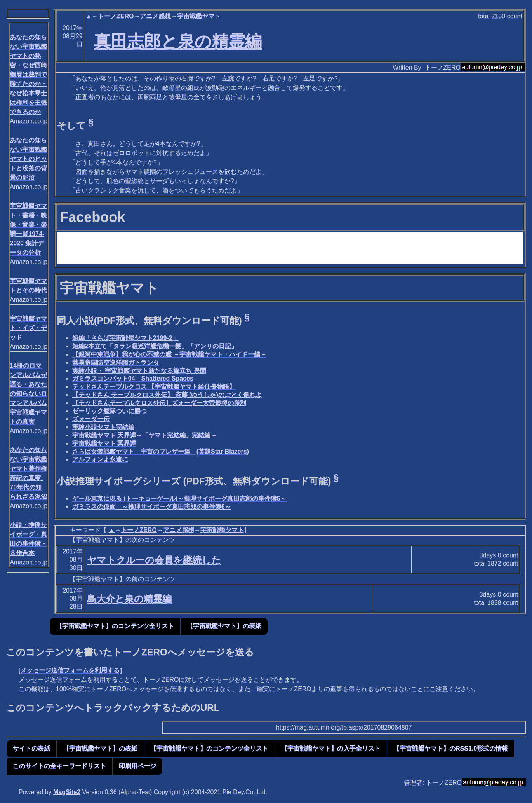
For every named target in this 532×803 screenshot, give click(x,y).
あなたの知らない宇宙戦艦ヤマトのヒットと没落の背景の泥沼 (28, 159)
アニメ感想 (155, 16)
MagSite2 (67, 792)
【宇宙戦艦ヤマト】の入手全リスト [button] (331, 748)
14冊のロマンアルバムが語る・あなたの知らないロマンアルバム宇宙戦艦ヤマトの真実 (28, 394)
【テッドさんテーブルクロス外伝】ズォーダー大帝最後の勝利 (159, 403)
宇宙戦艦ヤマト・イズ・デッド (28, 328)
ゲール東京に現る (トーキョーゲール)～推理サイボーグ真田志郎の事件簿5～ (179, 498)
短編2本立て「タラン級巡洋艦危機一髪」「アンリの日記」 (155, 346)
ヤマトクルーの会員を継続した (154, 560)
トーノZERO (116, 16)
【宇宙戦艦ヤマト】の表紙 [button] (224, 626)
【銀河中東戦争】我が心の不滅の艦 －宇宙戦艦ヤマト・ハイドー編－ (169, 354)
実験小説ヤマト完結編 (103, 427)
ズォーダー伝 (91, 419)
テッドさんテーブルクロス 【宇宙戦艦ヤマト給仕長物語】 (154, 387)
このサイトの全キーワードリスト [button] (59, 766)
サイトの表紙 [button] (31, 748)
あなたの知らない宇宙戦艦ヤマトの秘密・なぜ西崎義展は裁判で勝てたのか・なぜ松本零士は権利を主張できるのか (28, 74)
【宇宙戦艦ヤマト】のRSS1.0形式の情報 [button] (451, 748)
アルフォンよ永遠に (100, 459)
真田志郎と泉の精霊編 (178, 41)
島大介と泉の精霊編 (129, 599)
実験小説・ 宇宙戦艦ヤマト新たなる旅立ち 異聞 (139, 371)
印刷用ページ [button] (137, 766)
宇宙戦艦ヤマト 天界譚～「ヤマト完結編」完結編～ (144, 435)
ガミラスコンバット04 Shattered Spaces (133, 378)
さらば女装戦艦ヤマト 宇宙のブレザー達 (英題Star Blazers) (161, 451)
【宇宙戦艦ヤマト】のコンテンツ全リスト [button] (115, 626)
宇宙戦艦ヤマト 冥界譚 (104, 443)
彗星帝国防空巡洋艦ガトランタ (116, 362)
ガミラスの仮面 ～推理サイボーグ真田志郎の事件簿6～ (152, 507)
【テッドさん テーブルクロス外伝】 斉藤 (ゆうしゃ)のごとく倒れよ (167, 395)
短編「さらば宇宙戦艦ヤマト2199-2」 (125, 338)
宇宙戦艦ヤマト (199, 16)
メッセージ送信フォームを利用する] (71, 670)
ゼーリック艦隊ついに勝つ (110, 411)
